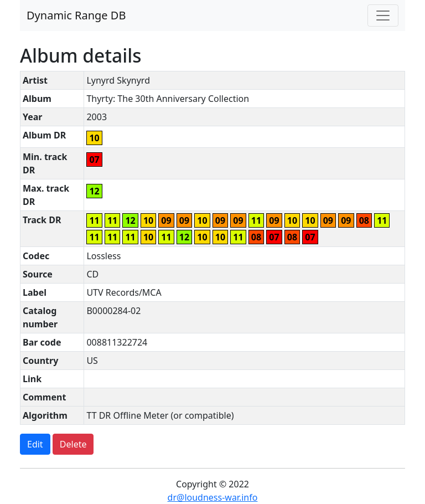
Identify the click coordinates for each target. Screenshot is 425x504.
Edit (35, 444)
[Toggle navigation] (383, 16)
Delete (73, 444)
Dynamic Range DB (76, 15)
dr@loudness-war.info (213, 497)
